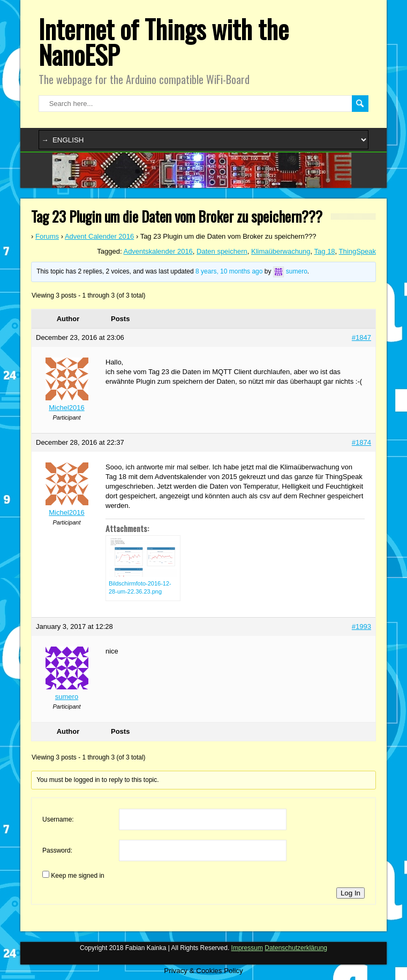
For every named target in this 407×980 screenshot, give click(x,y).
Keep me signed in (77, 876)
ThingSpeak (357, 251)
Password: (57, 850)
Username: (58, 819)
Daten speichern (222, 251)
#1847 (361, 337)
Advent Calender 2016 (99, 236)
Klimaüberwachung (281, 251)
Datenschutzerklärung (296, 948)
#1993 (361, 626)
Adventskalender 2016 (158, 251)
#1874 (361, 442)
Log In (351, 893)
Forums (47, 236)
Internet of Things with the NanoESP (164, 41)
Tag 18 (325, 251)
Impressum (247, 948)
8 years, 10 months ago (229, 271)
